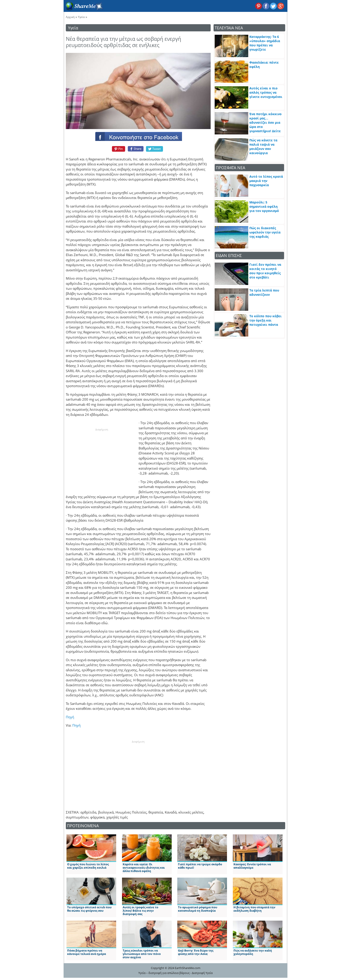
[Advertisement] (102, 460)
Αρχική (70, 17)
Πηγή (70, 717)
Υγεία (81, 17)
